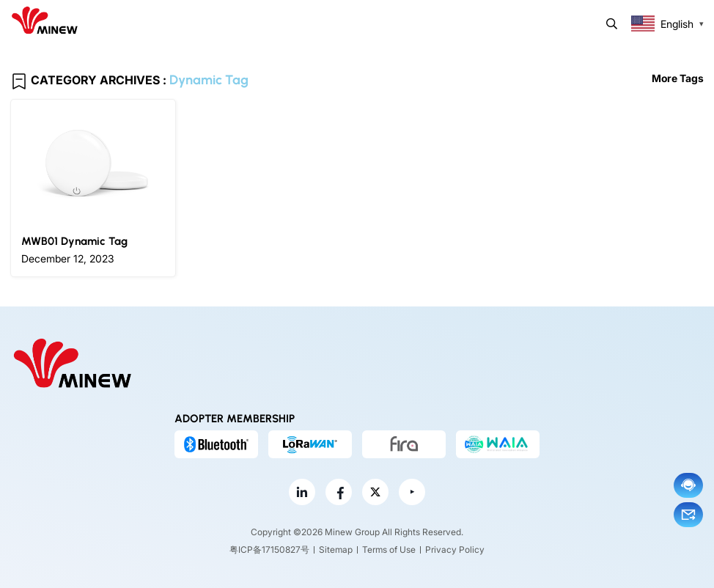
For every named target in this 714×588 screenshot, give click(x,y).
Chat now (688, 485)
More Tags (678, 78)
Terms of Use (389, 550)
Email (688, 515)
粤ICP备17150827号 (269, 550)
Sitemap (336, 550)
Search (612, 24)
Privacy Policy (455, 550)
